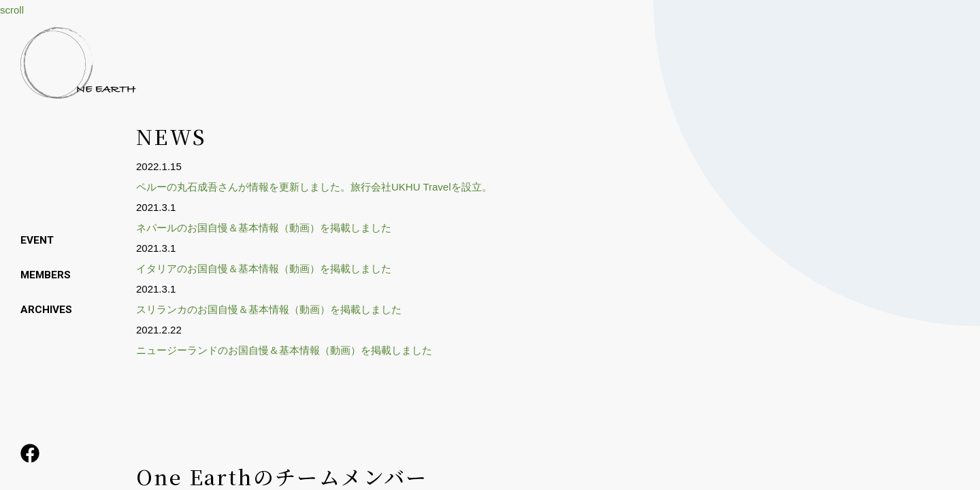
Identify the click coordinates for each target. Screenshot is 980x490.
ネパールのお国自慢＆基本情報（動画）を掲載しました (264, 228)
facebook (31, 453)
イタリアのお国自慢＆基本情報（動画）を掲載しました (264, 268)
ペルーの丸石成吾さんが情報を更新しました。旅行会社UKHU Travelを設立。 (314, 187)
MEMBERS (46, 274)
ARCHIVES (46, 309)
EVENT (37, 239)
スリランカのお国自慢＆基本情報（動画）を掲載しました (269, 309)
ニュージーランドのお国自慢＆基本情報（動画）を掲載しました (284, 350)
